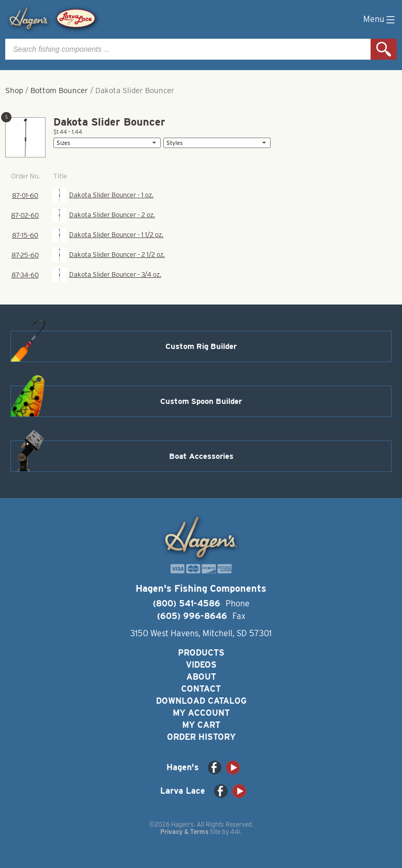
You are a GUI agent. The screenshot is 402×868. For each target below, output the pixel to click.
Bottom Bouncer (59, 91)
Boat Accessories (201, 456)
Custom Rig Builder (201, 346)
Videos (201, 665)
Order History (201, 737)
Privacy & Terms (184, 832)
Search (384, 49)
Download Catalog (201, 701)
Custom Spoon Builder (201, 401)
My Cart (201, 725)
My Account (201, 713)
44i (235, 832)
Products (201, 653)
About (201, 677)
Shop (14, 91)
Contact (201, 689)
